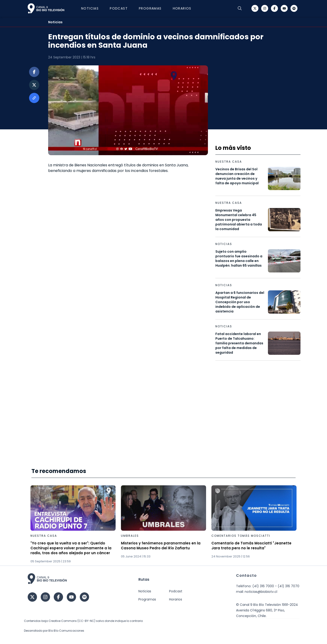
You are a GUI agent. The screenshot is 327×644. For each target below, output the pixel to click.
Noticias (90, 8)
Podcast (119, 8)
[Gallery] (163, 525)
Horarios (182, 8)
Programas (150, 8)
